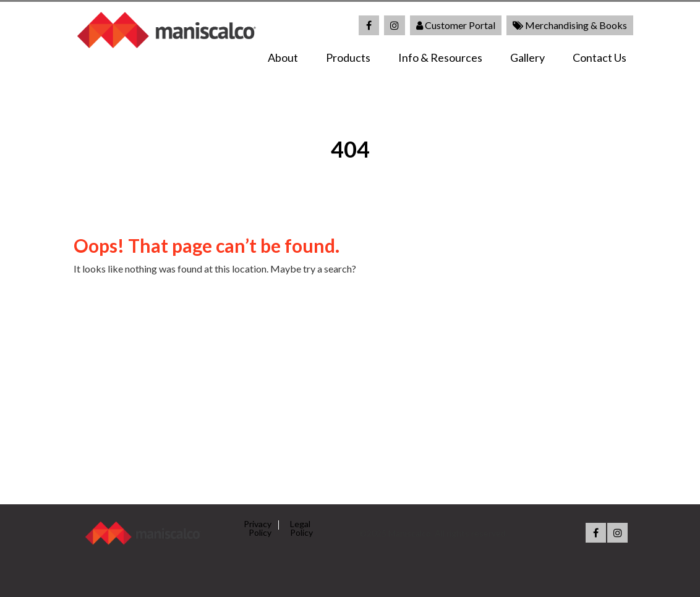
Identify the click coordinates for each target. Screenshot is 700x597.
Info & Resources (440, 57)
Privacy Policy (258, 528)
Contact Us (600, 57)
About (283, 57)
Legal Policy (301, 528)
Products (348, 57)
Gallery (527, 57)
